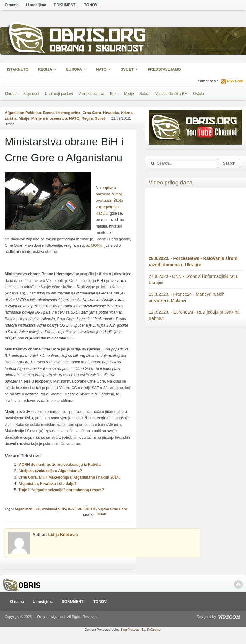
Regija (45, 70)
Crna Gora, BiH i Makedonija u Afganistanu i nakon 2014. (69, 477)
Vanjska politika (91, 94)
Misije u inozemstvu (49, 118)
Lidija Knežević (63, 534)
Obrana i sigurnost (96, 49)
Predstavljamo (164, 69)
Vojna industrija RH (171, 94)
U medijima (36, 5)
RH (94, 509)
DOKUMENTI (65, 5)
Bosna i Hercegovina (62, 113)
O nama (12, 5)
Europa (74, 70)
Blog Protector (131, 630)
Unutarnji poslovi (59, 94)
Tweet (101, 514)
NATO (102, 70)
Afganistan (23, 509)
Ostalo (198, 94)
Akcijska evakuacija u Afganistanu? (50, 471)
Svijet (127, 70)
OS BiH (83, 509)
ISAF (72, 509)
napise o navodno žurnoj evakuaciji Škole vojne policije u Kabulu (109, 201)
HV (64, 509)
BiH (37, 509)
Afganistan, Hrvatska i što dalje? (47, 484)
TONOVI (91, 5)
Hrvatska (111, 113)
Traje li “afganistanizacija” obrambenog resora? (61, 490)
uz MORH (94, 245)
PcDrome (154, 630)
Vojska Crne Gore (112, 509)
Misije (129, 94)
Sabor (145, 94)
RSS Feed (235, 81)
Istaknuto (18, 69)
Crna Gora (92, 113)
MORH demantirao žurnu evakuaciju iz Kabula (59, 465)
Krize (114, 94)
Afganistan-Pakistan (23, 113)
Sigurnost (31, 94)
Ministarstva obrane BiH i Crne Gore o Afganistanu (64, 149)
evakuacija (51, 509)
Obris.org (98, 37)
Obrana (11, 94)
